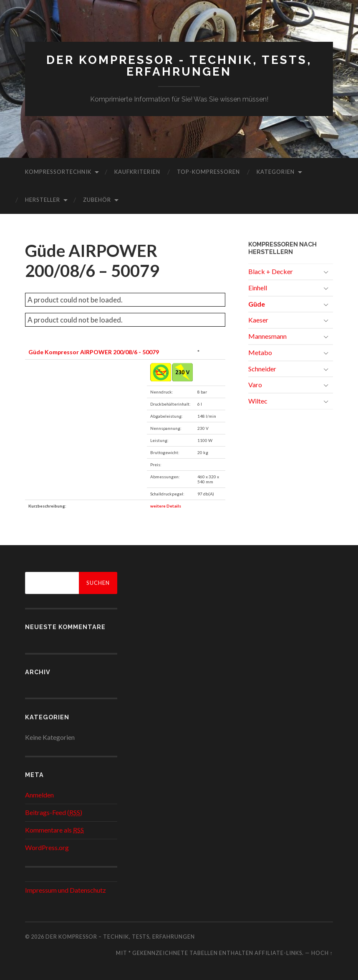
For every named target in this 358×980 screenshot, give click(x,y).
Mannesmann (267, 336)
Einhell (258, 288)
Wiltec (258, 401)
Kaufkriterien (137, 172)
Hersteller (43, 200)
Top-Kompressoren (208, 172)
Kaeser (258, 320)
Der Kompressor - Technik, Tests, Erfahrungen (179, 66)
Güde (257, 304)
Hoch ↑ (322, 953)
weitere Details (166, 506)
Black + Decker (271, 271)
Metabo (260, 352)
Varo (255, 385)
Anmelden (39, 795)
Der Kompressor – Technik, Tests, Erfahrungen (120, 937)
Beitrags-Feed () (54, 812)
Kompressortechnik (58, 172)
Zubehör (97, 200)
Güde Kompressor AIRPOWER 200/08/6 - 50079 (94, 352)
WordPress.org (47, 847)
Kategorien (276, 172)
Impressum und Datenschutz (66, 890)
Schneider (262, 369)
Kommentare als (54, 830)
